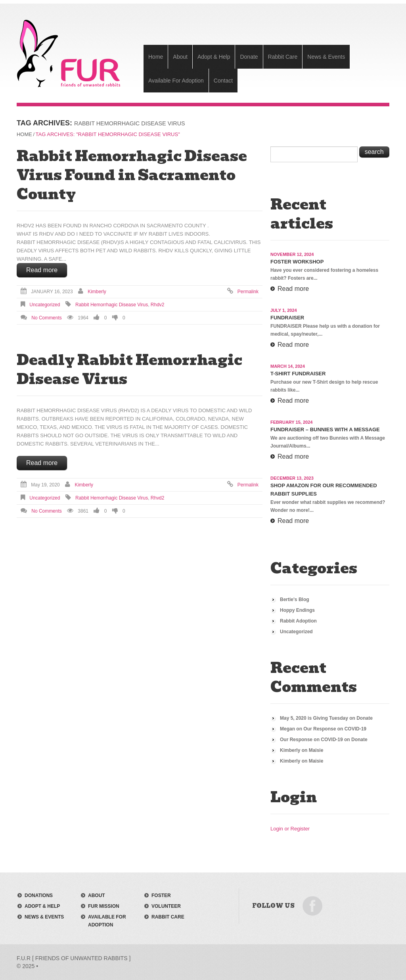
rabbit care (168, 917)
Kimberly (97, 292)
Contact (223, 81)
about (97, 895)
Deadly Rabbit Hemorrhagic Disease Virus (129, 369)
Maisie (316, 750)
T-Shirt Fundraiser (298, 374)
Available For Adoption (176, 81)
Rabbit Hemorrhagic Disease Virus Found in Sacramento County (132, 175)
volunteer (166, 906)
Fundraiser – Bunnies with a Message (325, 429)
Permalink (248, 292)
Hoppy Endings (297, 610)
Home (156, 57)
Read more (42, 270)
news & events (44, 917)
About (180, 57)
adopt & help (42, 906)
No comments (46, 318)
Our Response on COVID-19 (335, 729)
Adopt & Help (214, 57)
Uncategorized (45, 305)
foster (161, 895)
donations (39, 895)
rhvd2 (158, 498)
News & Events (326, 57)
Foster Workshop (297, 262)
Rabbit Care (283, 57)
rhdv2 (158, 305)
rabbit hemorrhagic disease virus (112, 305)
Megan (287, 729)
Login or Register (290, 829)
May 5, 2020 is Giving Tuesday (314, 718)
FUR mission (104, 906)
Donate (249, 57)
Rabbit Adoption (298, 621)
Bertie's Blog (295, 600)
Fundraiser (287, 318)
